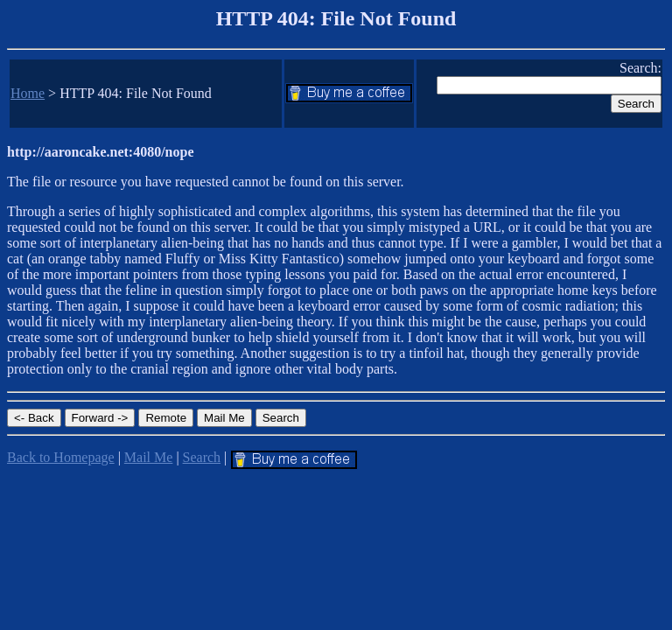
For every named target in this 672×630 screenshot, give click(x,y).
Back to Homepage (61, 457)
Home (28, 93)
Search (202, 457)
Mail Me (149, 457)
